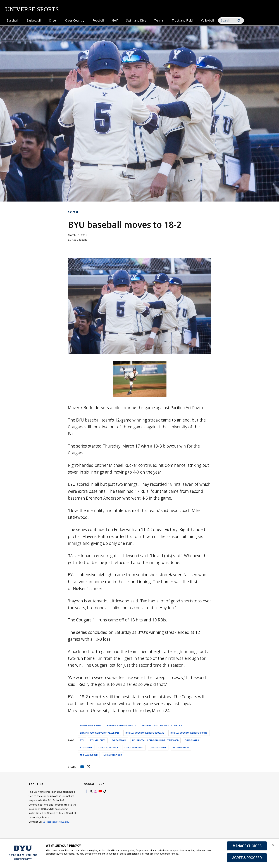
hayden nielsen (181, 747)
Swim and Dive (136, 20)
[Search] (231, 21)
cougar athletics (108, 747)
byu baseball (119, 740)
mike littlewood (113, 755)
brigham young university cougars (145, 733)
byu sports (86, 747)
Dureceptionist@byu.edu (57, 822)
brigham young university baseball (100, 733)
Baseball (12, 20)
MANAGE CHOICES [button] (247, 846)
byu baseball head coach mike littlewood (155, 740)
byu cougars (192, 740)
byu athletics (98, 740)
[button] (273, 845)
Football (98, 20)
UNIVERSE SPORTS (32, 9)
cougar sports (158, 747)
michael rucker (89, 755)
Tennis (159, 20)
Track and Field (182, 20)
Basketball (34, 20)
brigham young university (121, 725)
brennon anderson (91, 725)
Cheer (53, 20)
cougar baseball (134, 747)
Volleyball (207, 20)
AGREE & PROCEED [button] (247, 858)
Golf (115, 20)
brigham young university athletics (162, 725)
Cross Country (75, 20)
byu (82, 740)
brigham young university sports (189, 733)
